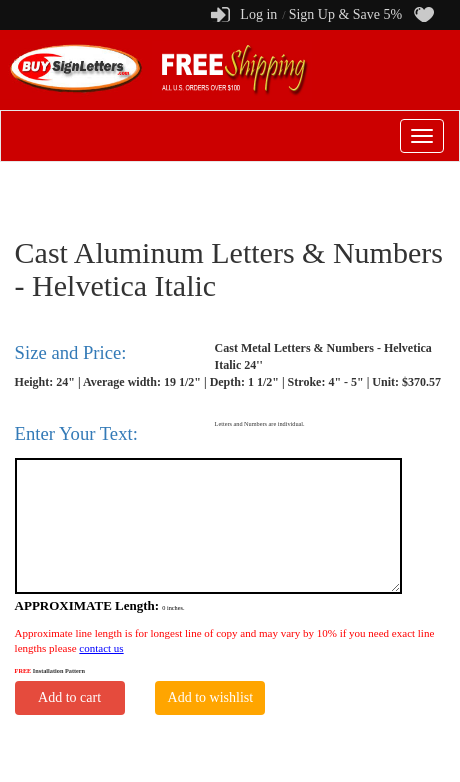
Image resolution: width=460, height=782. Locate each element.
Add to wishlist (211, 697)
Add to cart (69, 697)
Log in (258, 14)
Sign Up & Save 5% (346, 14)
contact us (101, 648)
